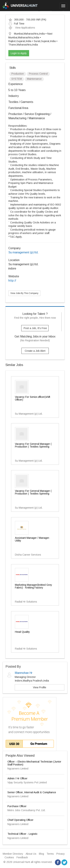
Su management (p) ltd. (23, 252)
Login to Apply (19, 53)
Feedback (22, 857)
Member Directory (13, 854)
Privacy (61, 854)
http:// (12, 281)
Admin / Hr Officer (17, 778)
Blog (41, 854)
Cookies (9, 857)
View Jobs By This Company (24, 293)
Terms (50, 854)
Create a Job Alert (35, 351)
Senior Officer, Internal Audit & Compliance (32, 792)
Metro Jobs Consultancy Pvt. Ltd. (26, 810)
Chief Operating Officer (20, 820)
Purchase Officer (17, 806)
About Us (31, 854)
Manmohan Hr (24, 673)
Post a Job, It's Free (35, 328)
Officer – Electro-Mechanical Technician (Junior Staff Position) (34, 763)
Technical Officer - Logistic (22, 834)
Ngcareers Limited (18, 769)
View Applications (22, 28)
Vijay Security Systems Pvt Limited (27, 782)
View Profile (40, 687)
